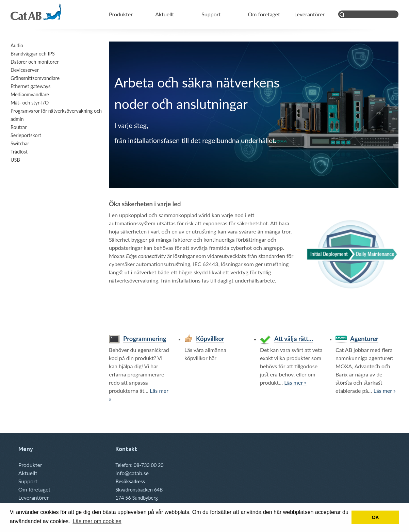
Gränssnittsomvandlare (35, 78)
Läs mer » (295, 382)
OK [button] (375, 517)
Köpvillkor (210, 339)
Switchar (20, 143)
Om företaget (264, 14)
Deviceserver (25, 70)
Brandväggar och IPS (33, 54)
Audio (17, 45)
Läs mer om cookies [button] (97, 521)
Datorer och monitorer (35, 62)
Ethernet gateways (30, 86)
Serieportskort (26, 135)
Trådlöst (19, 152)
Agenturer (364, 339)
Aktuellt (165, 14)
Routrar (19, 127)
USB (15, 160)
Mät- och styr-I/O (30, 103)
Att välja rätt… (294, 339)
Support (211, 14)
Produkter (121, 14)
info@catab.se (132, 473)
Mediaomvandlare (30, 94)
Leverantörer (309, 14)
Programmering (145, 339)
